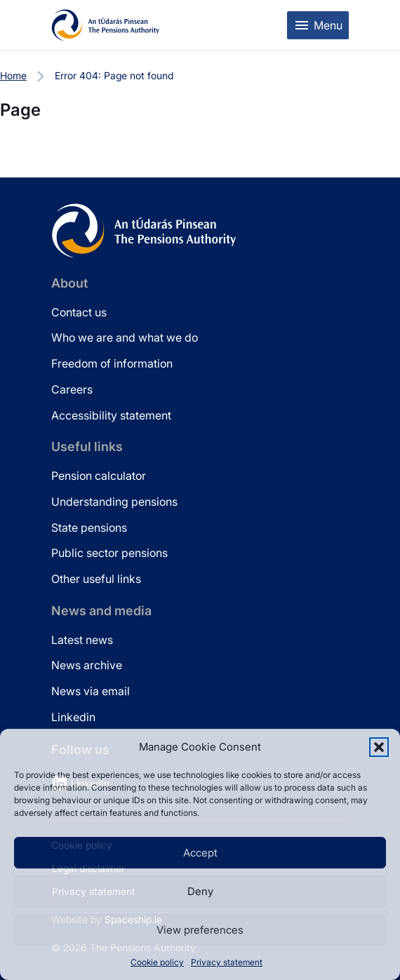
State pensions (89, 528)
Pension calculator (99, 476)
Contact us (79, 312)
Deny (200, 891)
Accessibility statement (111, 415)
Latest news (82, 640)
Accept (200, 853)
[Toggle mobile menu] (318, 25)
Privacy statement (227, 962)
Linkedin (73, 717)
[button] (379, 747)
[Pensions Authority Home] (106, 25)
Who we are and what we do (125, 337)
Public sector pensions (109, 553)
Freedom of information (112, 363)
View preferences (200, 930)
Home (13, 75)
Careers (72, 389)
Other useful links (96, 579)
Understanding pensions (114, 502)
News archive (87, 665)
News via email (91, 691)
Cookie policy (157, 962)
